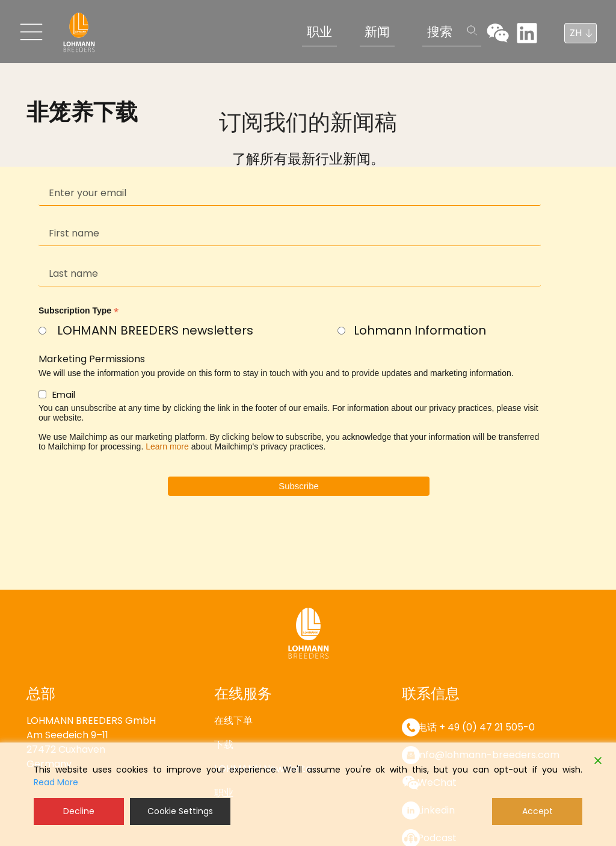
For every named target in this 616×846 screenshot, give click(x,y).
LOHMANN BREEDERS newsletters (155, 330)
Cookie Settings (180, 811)
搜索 (440, 32)
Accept (537, 811)
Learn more (167, 446)
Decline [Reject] (79, 811)
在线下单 (233, 721)
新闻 (377, 32)
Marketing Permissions (92, 359)
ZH (576, 33)
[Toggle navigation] (31, 32)
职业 (319, 32)
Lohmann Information (420, 330)
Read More (56, 782)
